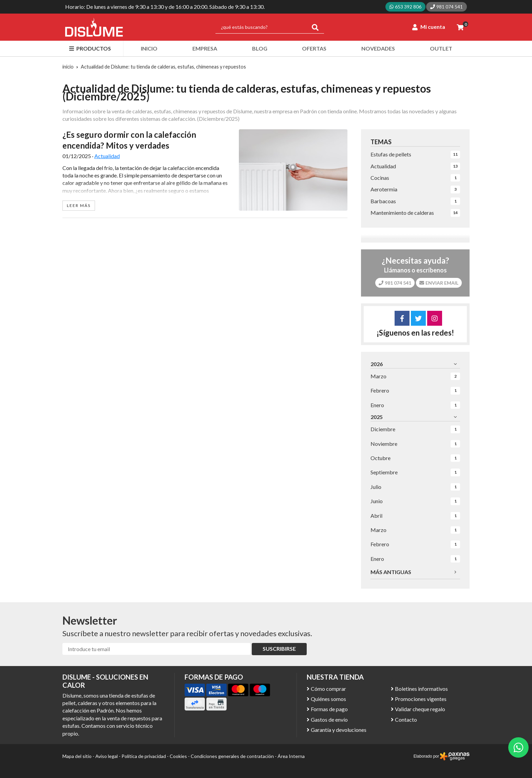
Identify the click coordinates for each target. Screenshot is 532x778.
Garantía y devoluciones (339, 730)
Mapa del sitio (77, 756)
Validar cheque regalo (420, 709)
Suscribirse (279, 649)
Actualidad (107, 156)
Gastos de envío (329, 719)
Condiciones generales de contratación (232, 756)
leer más (79, 205)
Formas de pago (329, 709)
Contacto (406, 719)
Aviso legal (107, 756)
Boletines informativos (421, 689)
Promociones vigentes (421, 699)
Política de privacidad (144, 756)
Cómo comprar (328, 689)
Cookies (178, 756)
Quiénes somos (328, 699)
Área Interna (291, 756)
